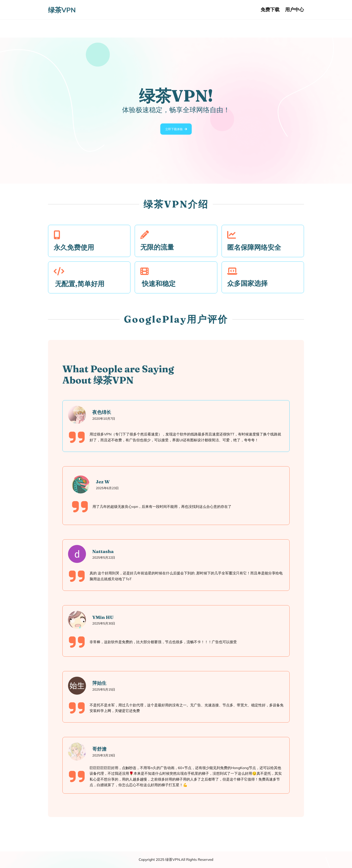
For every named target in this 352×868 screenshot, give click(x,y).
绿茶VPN (62, 10)
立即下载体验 (174, 130)
